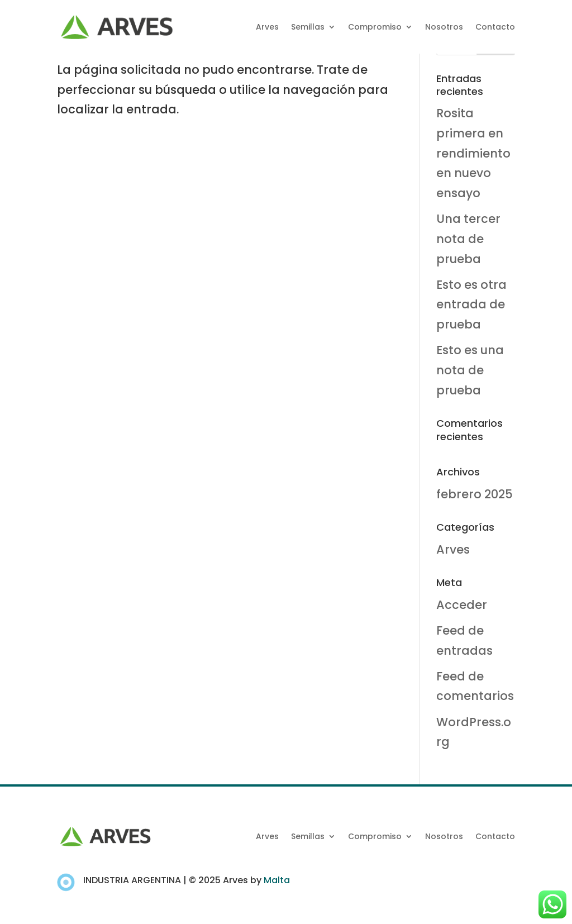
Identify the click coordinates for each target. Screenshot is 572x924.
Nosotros (444, 27)
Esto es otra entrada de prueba (471, 304)
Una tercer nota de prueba (468, 239)
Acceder (462, 605)
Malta (277, 880)
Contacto (495, 27)
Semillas (308, 27)
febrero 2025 (475, 494)
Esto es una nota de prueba (470, 370)
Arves (267, 27)
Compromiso (375, 27)
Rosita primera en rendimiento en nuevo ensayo (473, 153)
